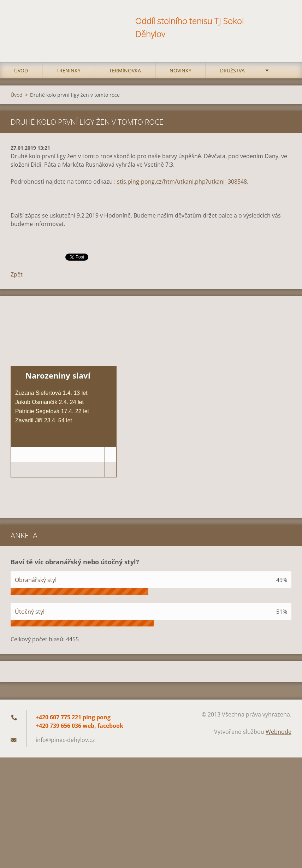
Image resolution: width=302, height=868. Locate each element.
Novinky (180, 70)
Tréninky (69, 70)
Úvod (21, 70)
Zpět (17, 274)
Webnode (279, 732)
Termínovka (125, 70)
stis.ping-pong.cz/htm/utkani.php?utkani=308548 (182, 182)
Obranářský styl (36, 580)
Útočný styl (30, 612)
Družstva (232, 70)
